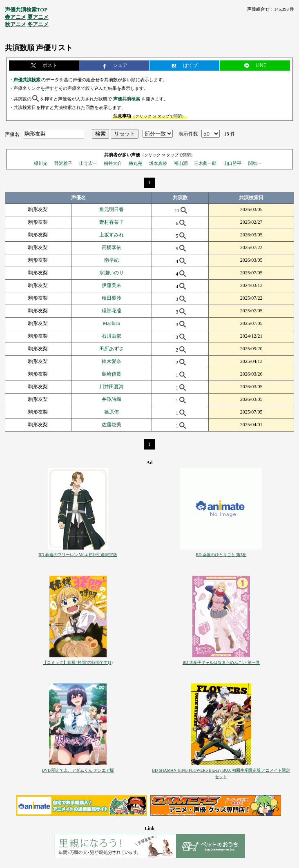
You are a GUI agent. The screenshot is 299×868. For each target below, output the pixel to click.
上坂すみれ (112, 235)
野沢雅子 (63, 163)
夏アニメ (38, 17)
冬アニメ (38, 24)
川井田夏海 (112, 387)
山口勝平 (232, 163)
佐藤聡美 (112, 425)
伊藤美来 (112, 285)
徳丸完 (135, 163)
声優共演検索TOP (26, 10)
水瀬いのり (112, 273)
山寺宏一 (88, 163)
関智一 (255, 163)
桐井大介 (113, 163)
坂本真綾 (158, 163)
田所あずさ (112, 349)
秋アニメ (16, 24)
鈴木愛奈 (112, 361)
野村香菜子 (112, 222)
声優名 (12, 134)
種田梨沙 (112, 298)
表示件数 (188, 134)
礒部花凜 (112, 311)
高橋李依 (112, 247)
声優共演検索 (27, 80)
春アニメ (16, 17)
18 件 (230, 134)
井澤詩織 (112, 399)
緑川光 (41, 163)
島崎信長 (112, 374)
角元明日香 (112, 209)
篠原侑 (112, 412)
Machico (112, 323)
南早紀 (112, 260)
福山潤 (181, 163)
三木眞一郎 (205, 163)
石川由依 (112, 336)
